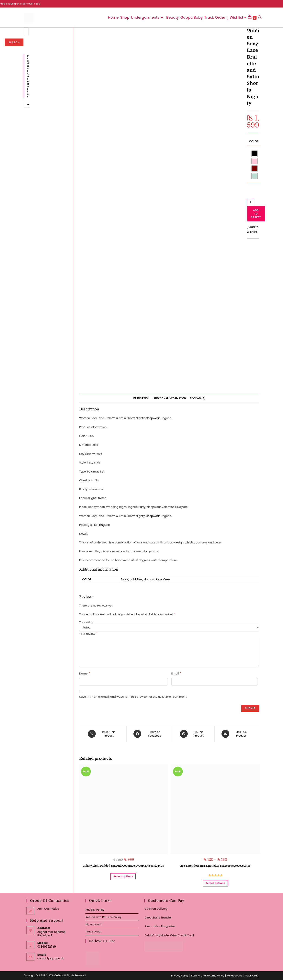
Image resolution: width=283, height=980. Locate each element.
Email (176, 674)
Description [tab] (141, 398)
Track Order (94, 931)
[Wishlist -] (237, 17)
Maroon (149, 579)
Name (85, 674)
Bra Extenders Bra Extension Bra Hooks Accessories (215, 865)
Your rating (87, 622)
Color (254, 141)
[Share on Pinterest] (194, 734)
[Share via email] (236, 734)
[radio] (255, 154)
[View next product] (257, 30)
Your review (88, 634)
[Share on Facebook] (150, 734)
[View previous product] (251, 30)
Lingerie (105, 525)
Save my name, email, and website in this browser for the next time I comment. (133, 697)
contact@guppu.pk (51, 958)
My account (94, 924)
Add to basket (256, 214)
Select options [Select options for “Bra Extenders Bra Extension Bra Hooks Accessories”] (215, 883)
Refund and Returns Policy (103, 917)
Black (125, 579)
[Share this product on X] (104, 734)
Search (14, 42)
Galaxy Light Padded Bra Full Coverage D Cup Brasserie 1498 (123, 865)
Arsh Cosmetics (48, 908)
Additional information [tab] (170, 398)
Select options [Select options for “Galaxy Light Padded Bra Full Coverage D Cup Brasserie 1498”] (123, 876)
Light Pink (136, 579)
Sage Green (163, 579)
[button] (253, 229)
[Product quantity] (250, 202)
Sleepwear (153, 418)
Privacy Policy (95, 910)
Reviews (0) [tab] (198, 398)
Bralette (110, 418)
